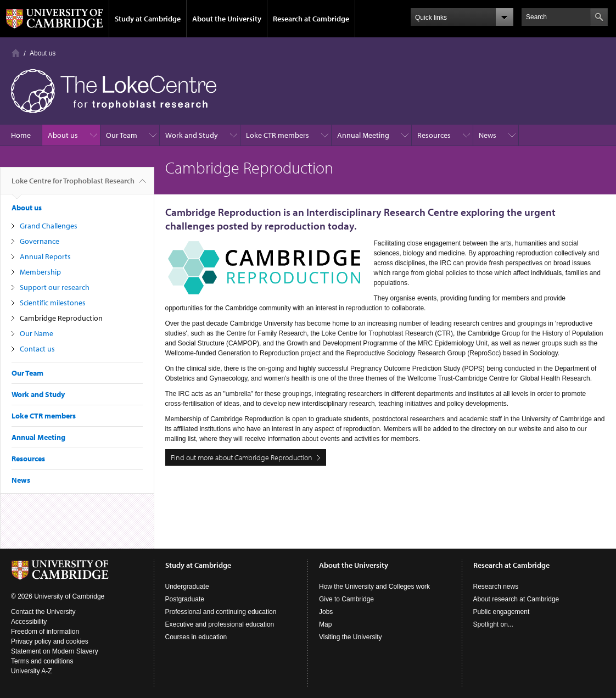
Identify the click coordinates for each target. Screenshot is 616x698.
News (488, 135)
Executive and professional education (220, 624)
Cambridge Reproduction (61, 318)
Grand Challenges (49, 226)
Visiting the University (351, 637)
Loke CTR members (278, 135)
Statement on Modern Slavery (55, 651)
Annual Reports (45, 256)
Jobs (326, 612)
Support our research (55, 287)
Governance (40, 241)
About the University (227, 19)
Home (16, 53)
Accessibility (29, 622)
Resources (434, 135)
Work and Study (192, 135)
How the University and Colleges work (374, 587)
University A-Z (32, 671)
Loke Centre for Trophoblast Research (73, 185)
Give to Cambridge (346, 599)
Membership (40, 272)
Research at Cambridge (311, 19)
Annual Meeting (363, 135)
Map (325, 624)
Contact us (37, 349)
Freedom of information (45, 632)
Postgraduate (185, 599)
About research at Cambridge (516, 599)
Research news (496, 587)
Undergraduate (187, 587)
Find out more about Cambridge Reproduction (242, 457)
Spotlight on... (493, 624)
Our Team (122, 135)
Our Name (37, 333)
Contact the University (43, 612)
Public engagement (502, 612)
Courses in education (196, 637)
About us (43, 53)
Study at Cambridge (148, 19)
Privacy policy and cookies (50, 641)
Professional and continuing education (221, 612)
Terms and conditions (42, 661)
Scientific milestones (53, 303)
